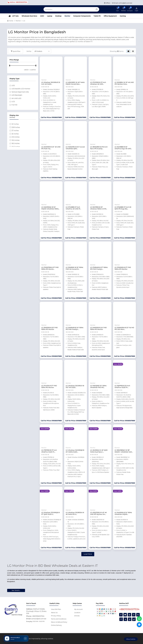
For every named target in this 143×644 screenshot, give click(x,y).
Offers (107, 3)
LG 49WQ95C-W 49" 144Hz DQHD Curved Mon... (75, 83)
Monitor (67, 16)
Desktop (58, 16)
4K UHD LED (16, 98)
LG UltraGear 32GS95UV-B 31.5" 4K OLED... (75, 387)
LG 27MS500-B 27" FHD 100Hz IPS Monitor (123, 268)
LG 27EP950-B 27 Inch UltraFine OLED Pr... (49, 451)
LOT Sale (15, 16)
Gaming (123, 16)
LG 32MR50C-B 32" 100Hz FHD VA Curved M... (74, 268)
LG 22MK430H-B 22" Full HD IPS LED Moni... (124, 328)
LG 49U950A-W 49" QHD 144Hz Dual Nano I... (99, 451)
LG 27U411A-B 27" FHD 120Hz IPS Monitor (49, 387)
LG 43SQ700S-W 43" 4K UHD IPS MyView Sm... (98, 513)
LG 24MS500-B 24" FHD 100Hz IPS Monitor (98, 328)
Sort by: (29, 51)
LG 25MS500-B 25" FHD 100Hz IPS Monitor (49, 328)
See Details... (16, 590)
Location (77, 613)
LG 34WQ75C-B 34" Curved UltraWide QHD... (75, 148)
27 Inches (15, 130)
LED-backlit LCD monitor (21, 89)
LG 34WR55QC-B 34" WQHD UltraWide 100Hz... (50, 208)
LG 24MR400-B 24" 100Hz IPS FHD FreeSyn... (75, 328)
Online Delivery (56, 625)
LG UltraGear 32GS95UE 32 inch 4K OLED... (51, 83)
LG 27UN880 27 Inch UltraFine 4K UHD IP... (73, 208)
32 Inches (15, 134)
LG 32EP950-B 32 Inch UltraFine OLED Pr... (122, 387)
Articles (77, 616)
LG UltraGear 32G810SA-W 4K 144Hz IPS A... (75, 513)
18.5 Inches (16, 143)
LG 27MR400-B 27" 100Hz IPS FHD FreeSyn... (99, 268)
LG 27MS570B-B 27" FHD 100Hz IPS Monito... (50, 268)
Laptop (50, 16)
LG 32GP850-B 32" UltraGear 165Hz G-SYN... (99, 208)
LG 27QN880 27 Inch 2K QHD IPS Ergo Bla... (123, 208)
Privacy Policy (56, 616)
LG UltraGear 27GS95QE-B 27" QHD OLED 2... (50, 513)
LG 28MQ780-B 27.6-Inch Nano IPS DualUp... (99, 148)
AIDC (42, 16)
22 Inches (15, 124)
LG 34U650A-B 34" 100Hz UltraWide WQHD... (123, 513)
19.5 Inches (15, 140)
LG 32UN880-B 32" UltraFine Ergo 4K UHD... (123, 148)
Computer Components (82, 16)
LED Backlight (17, 95)
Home (11, 21)
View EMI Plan (56, 609)
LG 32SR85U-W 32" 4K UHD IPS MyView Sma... (124, 83)
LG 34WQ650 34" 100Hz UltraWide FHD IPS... (98, 387)
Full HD (14, 105)
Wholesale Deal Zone (29, 16)
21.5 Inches (15, 137)
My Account (78, 609)
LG (24, 21)
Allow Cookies (131, 639)
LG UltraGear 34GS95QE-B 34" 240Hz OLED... (75, 451)
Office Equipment (110, 16)
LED (13, 85)
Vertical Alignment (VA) (20, 92)
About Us (54, 613)
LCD (13, 101)
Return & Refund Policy (59, 622)
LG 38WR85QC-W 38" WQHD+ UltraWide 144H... (124, 451)
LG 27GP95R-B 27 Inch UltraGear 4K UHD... (98, 83)
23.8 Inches (16, 127)
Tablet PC (97, 16)
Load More (88, 554)
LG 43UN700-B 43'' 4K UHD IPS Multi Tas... (51, 148)
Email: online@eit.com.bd (122, 3)
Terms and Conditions (59, 619)
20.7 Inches (16, 147)
